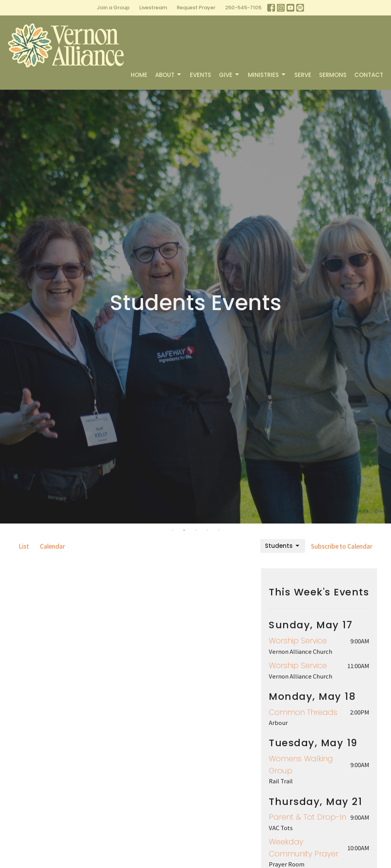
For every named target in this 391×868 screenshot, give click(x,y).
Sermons (333, 75)
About (169, 75)
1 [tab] (172, 529)
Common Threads (303, 712)
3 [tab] (196, 529)
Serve (303, 75)
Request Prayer (196, 8)
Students (283, 546)
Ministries (267, 75)
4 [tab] (207, 529)
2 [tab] (184, 529)
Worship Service (298, 641)
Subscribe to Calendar (342, 546)
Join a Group (113, 8)
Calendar (52, 546)
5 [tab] (219, 529)
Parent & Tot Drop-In (307, 817)
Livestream (153, 8)
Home (139, 75)
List (24, 546)
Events (201, 75)
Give (230, 75)
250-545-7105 (243, 8)
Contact (369, 75)
